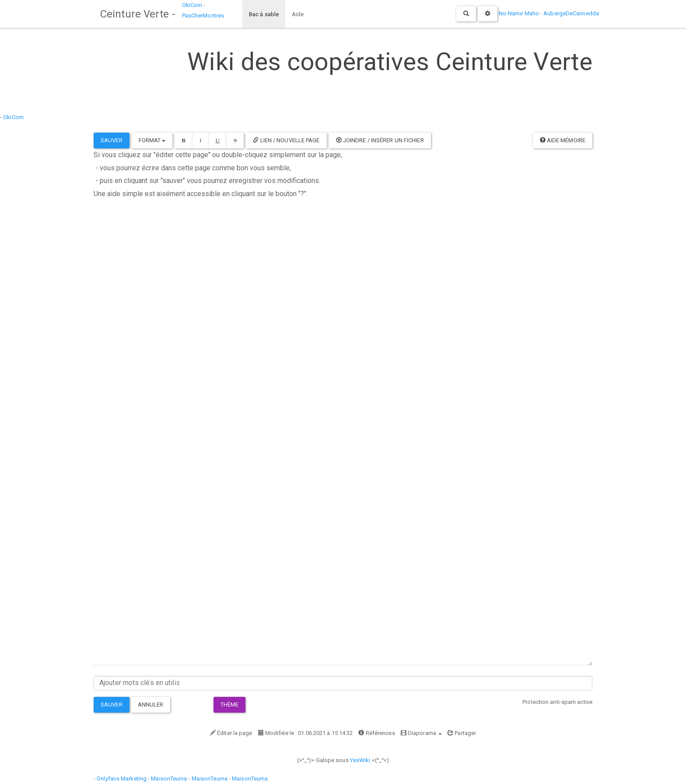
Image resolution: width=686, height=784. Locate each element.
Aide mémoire (563, 140)
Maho (532, 13)
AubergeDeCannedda (571, 13)
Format (152, 140)
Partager (462, 733)
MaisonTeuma (170, 779)
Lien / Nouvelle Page (286, 140)
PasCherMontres (203, 16)
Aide (298, 14)
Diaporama (421, 733)
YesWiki (360, 760)
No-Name (511, 13)
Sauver (112, 140)
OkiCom (193, 5)
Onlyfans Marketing (122, 779)
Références (376, 733)
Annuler (151, 705)
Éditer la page (231, 733)
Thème (230, 705)
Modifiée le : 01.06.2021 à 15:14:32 (306, 733)
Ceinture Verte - (138, 14)
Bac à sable (264, 14)
